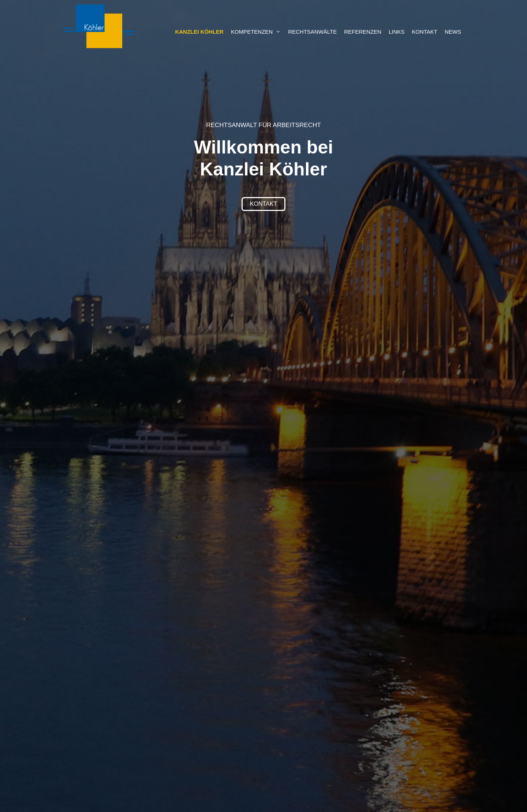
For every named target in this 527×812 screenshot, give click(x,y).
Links (397, 32)
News (453, 32)
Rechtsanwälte (312, 32)
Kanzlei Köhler (199, 32)
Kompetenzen (258, 32)
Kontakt (425, 32)
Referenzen (363, 32)
